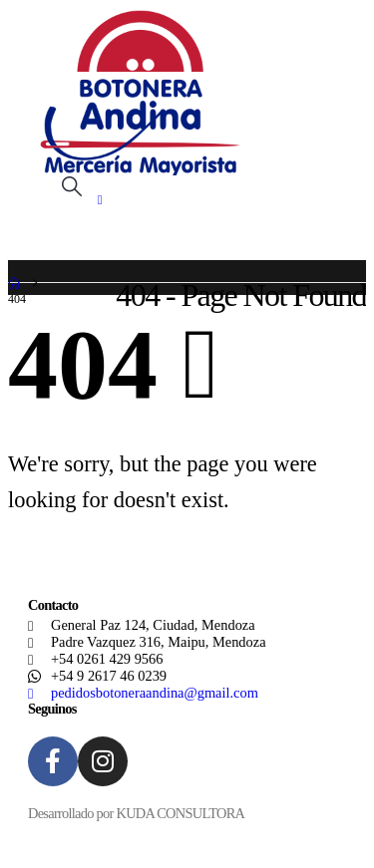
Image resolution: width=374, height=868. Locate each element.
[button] (72, 187)
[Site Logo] (140, 92)
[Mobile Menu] (107, 200)
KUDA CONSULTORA (180, 813)
